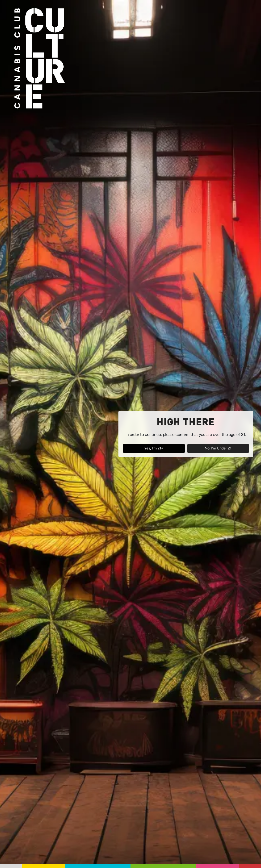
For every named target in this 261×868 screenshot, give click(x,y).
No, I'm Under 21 (218, 448)
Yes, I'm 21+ (154, 448)
